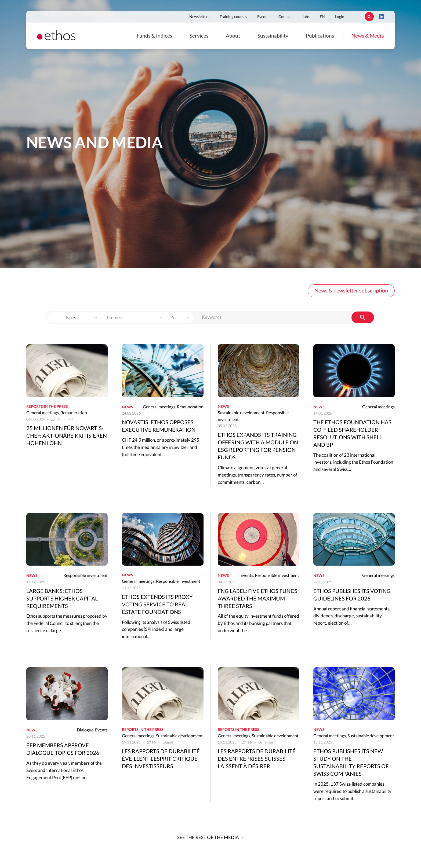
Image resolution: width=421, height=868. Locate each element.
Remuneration (74, 413)
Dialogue (85, 730)
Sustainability (273, 36)
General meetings (43, 413)
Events (263, 17)
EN (322, 17)
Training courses (233, 17)
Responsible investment (86, 576)
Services (199, 36)
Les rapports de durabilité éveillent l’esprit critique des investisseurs (161, 759)
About (233, 36)
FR (154, 742)
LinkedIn (382, 17)
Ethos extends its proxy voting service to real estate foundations (157, 605)
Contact (285, 17)
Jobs (306, 17)
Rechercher (369, 17)
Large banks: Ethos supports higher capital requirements (62, 599)
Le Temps (266, 742)
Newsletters (199, 17)
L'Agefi (168, 742)
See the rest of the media (208, 838)
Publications (320, 36)
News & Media (368, 36)
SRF (71, 419)
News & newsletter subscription (351, 291)
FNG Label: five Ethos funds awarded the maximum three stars (258, 599)
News (128, 407)
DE (59, 419)
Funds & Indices (154, 36)
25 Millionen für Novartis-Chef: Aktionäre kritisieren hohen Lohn (67, 436)
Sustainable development (241, 413)
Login (340, 17)
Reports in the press (47, 407)
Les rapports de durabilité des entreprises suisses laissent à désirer (257, 759)
